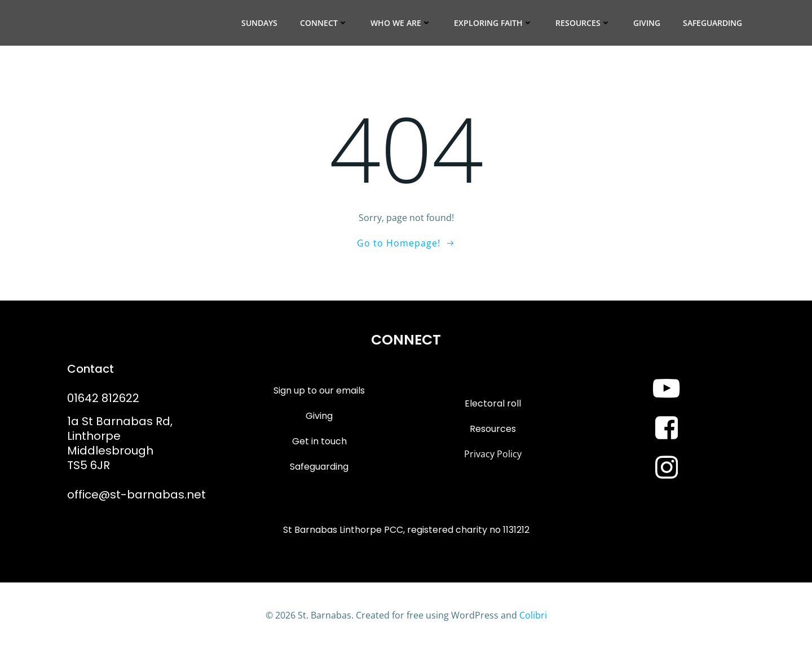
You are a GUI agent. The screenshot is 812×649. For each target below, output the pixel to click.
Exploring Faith (493, 23)
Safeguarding (712, 23)
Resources (583, 23)
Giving (647, 23)
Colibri (533, 615)
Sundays (259, 23)
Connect (324, 23)
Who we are (401, 23)
